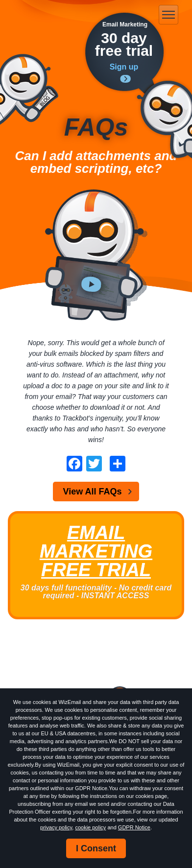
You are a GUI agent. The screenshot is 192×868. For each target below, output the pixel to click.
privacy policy (56, 827)
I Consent (96, 848)
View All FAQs (92, 492)
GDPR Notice (134, 827)
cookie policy (90, 827)
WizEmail (53, 15)
